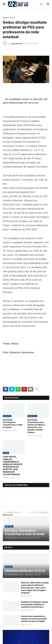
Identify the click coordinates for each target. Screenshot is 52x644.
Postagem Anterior (13, 512)
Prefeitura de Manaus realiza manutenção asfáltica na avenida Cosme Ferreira (34, 604)
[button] (4, 4)
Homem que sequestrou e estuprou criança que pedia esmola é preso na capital (34, 619)
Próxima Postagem (39, 512)
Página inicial (9, 18)
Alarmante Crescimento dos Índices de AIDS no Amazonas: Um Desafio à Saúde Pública (36, 426)
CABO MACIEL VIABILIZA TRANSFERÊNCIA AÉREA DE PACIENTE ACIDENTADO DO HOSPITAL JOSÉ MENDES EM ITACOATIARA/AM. (13, 465)
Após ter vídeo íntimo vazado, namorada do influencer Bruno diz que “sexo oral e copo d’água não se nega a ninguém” (35, 588)
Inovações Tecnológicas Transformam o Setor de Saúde (13, 424)
